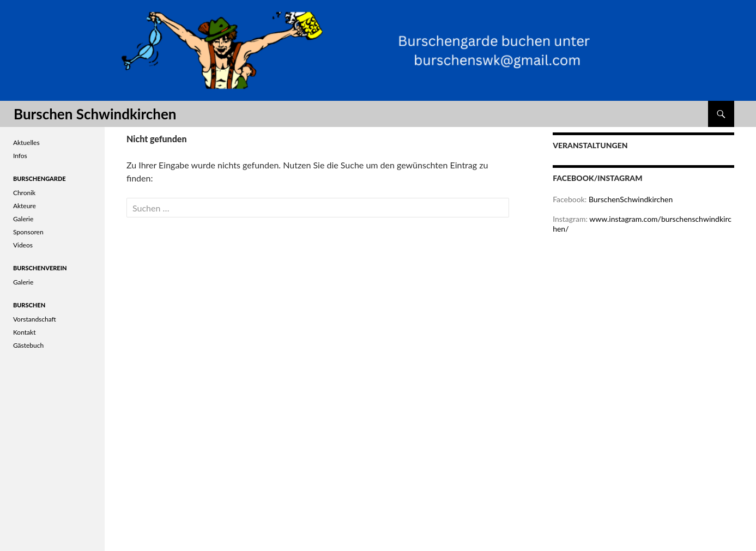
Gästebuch (28, 345)
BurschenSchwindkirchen (631, 199)
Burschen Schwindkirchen (95, 114)
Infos (20, 156)
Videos (23, 245)
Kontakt (25, 332)
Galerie (23, 219)
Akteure (25, 206)
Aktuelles (26, 143)
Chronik (24, 193)
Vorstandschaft (35, 319)
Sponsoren (28, 232)
